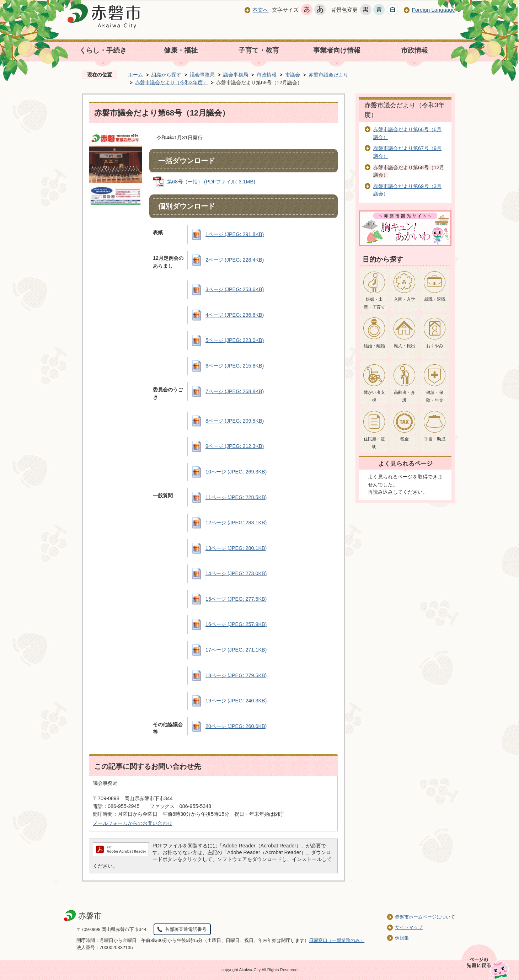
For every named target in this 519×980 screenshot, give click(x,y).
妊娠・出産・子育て (374, 303)
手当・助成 (435, 439)
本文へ (260, 10)
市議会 (293, 75)
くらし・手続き (103, 50)
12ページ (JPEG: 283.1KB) (236, 523)
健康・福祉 (181, 50)
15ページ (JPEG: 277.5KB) (236, 599)
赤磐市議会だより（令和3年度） (171, 82)
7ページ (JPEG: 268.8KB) (235, 391)
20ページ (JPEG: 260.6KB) (236, 726)
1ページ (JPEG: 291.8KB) (235, 234)
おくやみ (435, 346)
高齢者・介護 (405, 396)
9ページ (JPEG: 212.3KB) (235, 446)
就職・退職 (435, 299)
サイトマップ (409, 927)
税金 (405, 439)
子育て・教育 (259, 50)
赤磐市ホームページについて (425, 917)
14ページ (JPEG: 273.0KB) (236, 573)
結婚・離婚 (374, 346)
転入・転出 (405, 346)
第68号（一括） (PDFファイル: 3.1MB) (211, 182)
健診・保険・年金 (435, 396)
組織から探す (166, 75)
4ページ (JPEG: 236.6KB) (235, 315)
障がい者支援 (374, 396)
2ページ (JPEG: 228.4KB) (235, 260)
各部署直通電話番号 (186, 929)
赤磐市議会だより (328, 75)
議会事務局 (202, 75)
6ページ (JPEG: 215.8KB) (235, 366)
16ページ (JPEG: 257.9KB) (236, 624)
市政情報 (414, 50)
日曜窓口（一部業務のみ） (337, 940)
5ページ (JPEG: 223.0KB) (235, 340)
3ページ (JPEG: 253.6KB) (235, 289)
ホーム (135, 75)
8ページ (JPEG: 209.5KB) (235, 421)
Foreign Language (433, 10)
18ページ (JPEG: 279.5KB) (236, 675)
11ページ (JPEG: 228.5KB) (236, 497)
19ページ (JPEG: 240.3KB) (236, 701)
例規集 (402, 938)
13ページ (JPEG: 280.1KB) (236, 548)
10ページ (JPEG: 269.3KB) (236, 472)
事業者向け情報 (337, 50)
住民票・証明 (374, 443)
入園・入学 (405, 299)
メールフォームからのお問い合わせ (133, 823)
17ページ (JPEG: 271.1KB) (236, 650)
